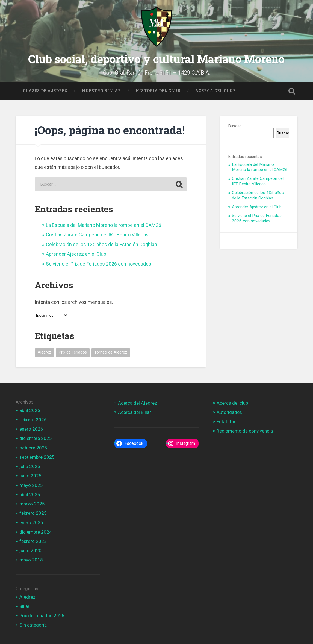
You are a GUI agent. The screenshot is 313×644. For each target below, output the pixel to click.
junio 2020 (30, 550)
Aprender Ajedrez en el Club (76, 253)
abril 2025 (30, 494)
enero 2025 (31, 522)
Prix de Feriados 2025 (42, 615)
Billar (24, 605)
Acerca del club (232, 402)
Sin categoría (33, 624)
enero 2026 (31, 428)
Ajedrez (27, 596)
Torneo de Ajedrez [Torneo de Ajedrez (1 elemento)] (111, 352)
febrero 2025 (33, 513)
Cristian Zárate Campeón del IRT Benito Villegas (97, 234)
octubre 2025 (33, 447)
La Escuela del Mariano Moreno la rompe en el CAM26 (104, 224)
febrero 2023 (33, 541)
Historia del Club (158, 90)
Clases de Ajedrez (45, 90)
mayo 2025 (31, 484)
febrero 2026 (33, 419)
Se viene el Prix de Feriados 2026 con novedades (99, 263)
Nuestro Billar (101, 90)
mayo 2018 (31, 559)
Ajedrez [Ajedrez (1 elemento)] (45, 352)
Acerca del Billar (135, 412)
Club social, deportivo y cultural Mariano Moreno (156, 58)
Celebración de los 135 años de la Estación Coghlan (101, 244)
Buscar (234, 125)
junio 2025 (30, 475)
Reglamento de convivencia (245, 430)
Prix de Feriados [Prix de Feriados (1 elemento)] (73, 352)
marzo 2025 (32, 503)
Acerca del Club (216, 90)
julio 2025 (30, 466)
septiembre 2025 (37, 457)
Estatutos (227, 421)
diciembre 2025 (36, 438)
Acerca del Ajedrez (138, 402)
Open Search (292, 90)
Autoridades (229, 412)
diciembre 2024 (36, 531)
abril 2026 (30, 410)
